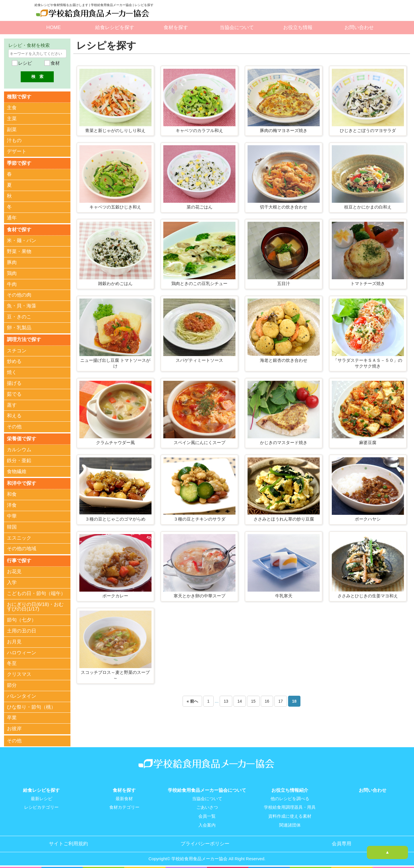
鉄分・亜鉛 (19, 460)
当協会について (237, 27)
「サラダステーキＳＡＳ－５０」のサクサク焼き (368, 363)
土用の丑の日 (22, 631)
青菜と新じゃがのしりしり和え (115, 130)
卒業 (12, 717)
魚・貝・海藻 (22, 306)
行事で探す (19, 560)
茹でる (14, 394)
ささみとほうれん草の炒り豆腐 (284, 519)
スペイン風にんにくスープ (200, 442)
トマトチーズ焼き (368, 283)
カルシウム (19, 449)
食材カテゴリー (124, 806)
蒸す (12, 405)
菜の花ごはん (200, 207)
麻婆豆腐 (368, 442)
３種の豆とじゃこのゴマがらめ (115, 519)
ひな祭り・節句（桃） (31, 707)
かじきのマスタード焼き (284, 442)
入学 (12, 582)
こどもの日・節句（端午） (36, 593)
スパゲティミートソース (199, 360)
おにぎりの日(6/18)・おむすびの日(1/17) (35, 606)
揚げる (14, 383)
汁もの (14, 140)
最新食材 (124, 798)
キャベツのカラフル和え (199, 130)
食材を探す (176, 27)
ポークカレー (115, 596)
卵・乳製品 (19, 327)
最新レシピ (42, 798)
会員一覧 (207, 815)
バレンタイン (22, 696)
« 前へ (192, 701)
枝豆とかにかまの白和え (368, 207)
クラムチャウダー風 (115, 442)
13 (226, 701)
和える (14, 416)
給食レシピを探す (115, 27)
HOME (53, 27)
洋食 (12, 505)
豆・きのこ (19, 317)
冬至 (12, 663)
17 (281, 701)
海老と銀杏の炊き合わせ (284, 360)
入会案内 (207, 824)
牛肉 (12, 284)
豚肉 (12, 262)
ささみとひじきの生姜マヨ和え (368, 596)
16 (267, 701)
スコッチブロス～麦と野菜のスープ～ (115, 675)
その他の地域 (22, 548)
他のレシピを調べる (290, 798)
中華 (12, 516)
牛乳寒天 (284, 596)
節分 (12, 685)
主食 (12, 108)
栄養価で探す (22, 438)
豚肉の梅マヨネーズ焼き (284, 130)
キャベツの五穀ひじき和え (115, 207)
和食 (12, 494)
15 (253, 701)
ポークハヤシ (368, 519)
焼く (12, 372)
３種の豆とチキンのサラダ (200, 519)
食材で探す (19, 229)
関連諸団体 (290, 824)
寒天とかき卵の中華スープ (200, 596)
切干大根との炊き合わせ (284, 207)
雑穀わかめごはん (115, 283)
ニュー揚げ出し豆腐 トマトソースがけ (115, 363)
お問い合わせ (359, 27)
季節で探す (19, 163)
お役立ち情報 (298, 27)
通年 (12, 218)
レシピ (24, 63)
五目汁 (284, 283)
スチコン (17, 350)
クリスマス (19, 674)
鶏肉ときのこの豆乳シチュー (199, 283)
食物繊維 (17, 471)
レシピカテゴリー (41, 806)
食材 (55, 63)
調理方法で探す (24, 339)
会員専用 (342, 842)
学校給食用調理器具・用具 (290, 806)
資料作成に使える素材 (290, 815)
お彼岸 (14, 728)
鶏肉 (12, 273)
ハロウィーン (22, 652)
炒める (14, 361)
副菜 (12, 130)
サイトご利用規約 (68, 842)
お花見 (14, 571)
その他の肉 (19, 295)
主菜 (12, 119)
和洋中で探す (22, 483)
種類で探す (19, 96)
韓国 (12, 527)
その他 (14, 426)
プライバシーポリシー (205, 842)
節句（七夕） (22, 620)
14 (240, 701)
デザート (17, 151)
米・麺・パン (22, 241)
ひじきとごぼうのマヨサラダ (368, 130)
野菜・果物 (19, 252)
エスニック (19, 537)
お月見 (14, 641)
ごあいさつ (207, 806)
